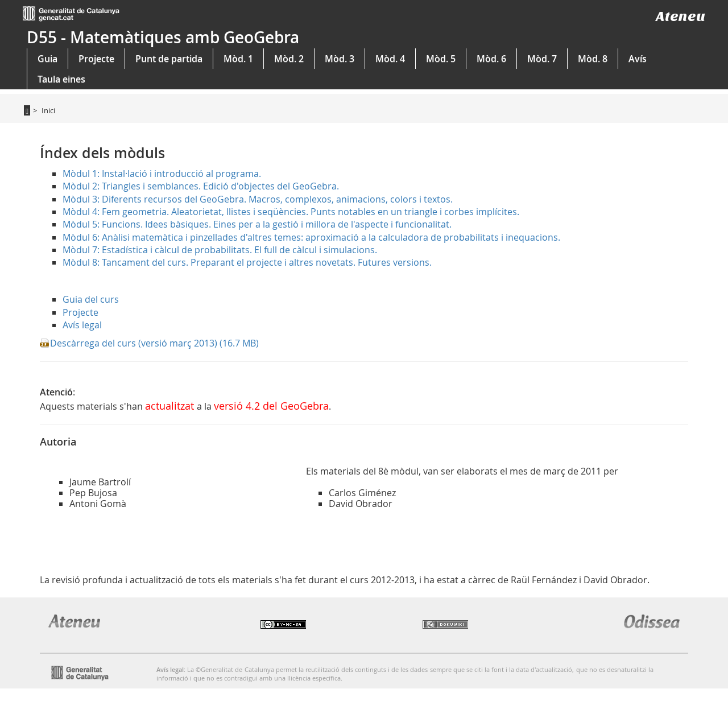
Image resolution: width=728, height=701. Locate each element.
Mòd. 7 (542, 59)
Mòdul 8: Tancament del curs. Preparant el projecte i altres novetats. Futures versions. (247, 262)
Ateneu (681, 16)
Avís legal (82, 325)
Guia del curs (91, 299)
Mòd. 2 (289, 59)
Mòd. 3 (340, 59)
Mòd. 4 (390, 59)
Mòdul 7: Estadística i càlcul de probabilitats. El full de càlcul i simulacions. (220, 250)
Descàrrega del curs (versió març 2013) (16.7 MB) (154, 343)
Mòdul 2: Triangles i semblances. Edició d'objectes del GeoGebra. (201, 186)
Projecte (96, 59)
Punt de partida (169, 59)
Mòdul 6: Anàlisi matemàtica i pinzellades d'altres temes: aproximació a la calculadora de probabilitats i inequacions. (311, 237)
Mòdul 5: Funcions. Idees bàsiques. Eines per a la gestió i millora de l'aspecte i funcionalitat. (257, 224)
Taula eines (61, 79)
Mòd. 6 (491, 59)
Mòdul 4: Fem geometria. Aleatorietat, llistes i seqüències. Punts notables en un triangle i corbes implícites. (291, 212)
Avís (638, 59)
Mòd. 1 (238, 59)
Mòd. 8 (593, 59)
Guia (47, 59)
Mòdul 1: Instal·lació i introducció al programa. (162, 174)
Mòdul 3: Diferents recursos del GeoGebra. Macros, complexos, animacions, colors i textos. (258, 199)
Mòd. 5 (441, 59)
